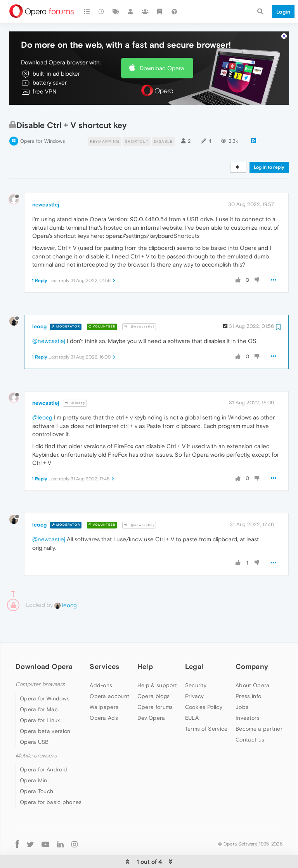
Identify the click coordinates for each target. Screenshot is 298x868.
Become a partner (259, 707)
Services (104, 645)
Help (145, 645)
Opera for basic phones (51, 780)
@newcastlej (139, 305)
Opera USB (34, 720)
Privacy (195, 674)
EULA (192, 696)
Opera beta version (45, 709)
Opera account (109, 674)
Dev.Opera (151, 696)
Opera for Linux (40, 698)
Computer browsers (40, 663)
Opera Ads (104, 696)
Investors (248, 696)
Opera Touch (36, 769)
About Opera (252, 664)
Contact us (250, 718)
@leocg (75, 381)
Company (252, 645)
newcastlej (46, 182)
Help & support (157, 664)
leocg (39, 304)
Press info (248, 674)
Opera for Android (43, 747)
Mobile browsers (36, 734)
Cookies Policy (204, 685)
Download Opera (162, 46)
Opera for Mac (39, 687)
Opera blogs (153, 674)
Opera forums (155, 685)
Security (196, 664)
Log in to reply (269, 146)
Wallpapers (104, 685)
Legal (194, 645)
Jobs (242, 685)
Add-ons (101, 664)
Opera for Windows (42, 119)
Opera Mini (34, 758)
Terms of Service (206, 707)
